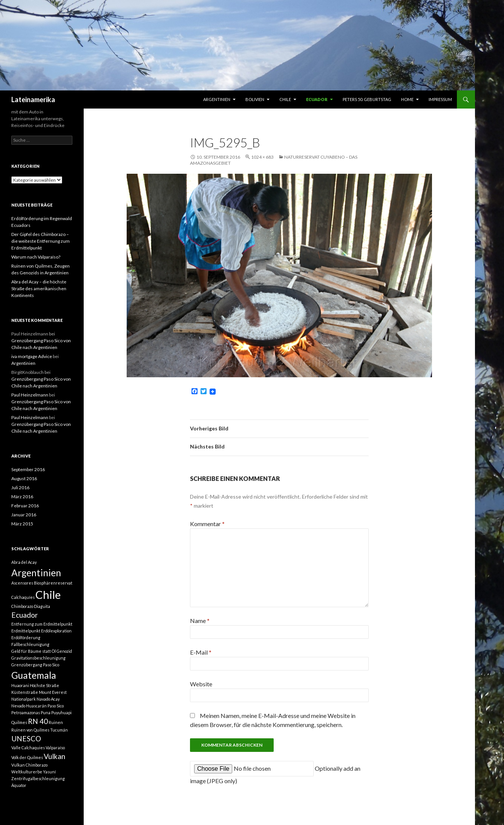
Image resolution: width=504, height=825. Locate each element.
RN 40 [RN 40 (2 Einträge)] (38, 721)
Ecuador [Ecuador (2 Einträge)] (25, 615)
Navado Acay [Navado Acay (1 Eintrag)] (48, 699)
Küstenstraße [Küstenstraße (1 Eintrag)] (25, 692)
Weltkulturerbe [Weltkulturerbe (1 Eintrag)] (27, 772)
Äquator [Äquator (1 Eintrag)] (19, 785)
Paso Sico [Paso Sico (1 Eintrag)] (56, 706)
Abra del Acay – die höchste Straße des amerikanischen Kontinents (39, 289)
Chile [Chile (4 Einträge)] (48, 595)
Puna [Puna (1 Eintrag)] (46, 712)
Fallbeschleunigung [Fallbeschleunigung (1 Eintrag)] (30, 644)
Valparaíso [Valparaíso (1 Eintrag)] (55, 748)
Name (200, 621)
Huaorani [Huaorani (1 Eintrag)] (20, 685)
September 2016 (28, 469)
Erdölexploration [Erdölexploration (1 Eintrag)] (56, 631)
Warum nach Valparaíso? (36, 257)
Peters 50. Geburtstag (367, 99)
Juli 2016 (20, 488)
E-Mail (201, 652)
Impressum (440, 99)
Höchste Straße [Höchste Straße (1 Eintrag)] (44, 685)
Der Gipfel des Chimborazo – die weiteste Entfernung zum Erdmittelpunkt (41, 241)
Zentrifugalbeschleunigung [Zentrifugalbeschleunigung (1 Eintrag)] (38, 778)
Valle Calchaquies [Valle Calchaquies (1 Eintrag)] (28, 748)
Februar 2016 (25, 506)
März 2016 (22, 497)
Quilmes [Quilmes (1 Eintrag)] (19, 722)
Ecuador (317, 99)
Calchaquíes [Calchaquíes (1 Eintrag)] (23, 597)
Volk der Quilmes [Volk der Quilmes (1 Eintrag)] (27, 757)
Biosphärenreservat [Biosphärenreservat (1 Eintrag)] (53, 583)
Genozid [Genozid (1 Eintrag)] (64, 651)
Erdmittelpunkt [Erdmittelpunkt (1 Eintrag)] (26, 631)
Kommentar (207, 524)
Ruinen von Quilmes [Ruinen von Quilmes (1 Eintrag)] (30, 730)
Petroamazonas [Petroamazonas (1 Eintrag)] (26, 712)
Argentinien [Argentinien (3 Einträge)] (36, 573)
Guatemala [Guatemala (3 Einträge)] (34, 675)
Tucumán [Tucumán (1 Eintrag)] (59, 730)
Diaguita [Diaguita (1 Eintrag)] (42, 606)
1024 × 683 (262, 157)
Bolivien (255, 99)
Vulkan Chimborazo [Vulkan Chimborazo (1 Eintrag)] (29, 765)
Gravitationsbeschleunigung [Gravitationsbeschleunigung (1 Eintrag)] (38, 658)
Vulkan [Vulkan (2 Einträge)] (54, 756)
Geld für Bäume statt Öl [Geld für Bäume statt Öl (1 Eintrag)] (34, 651)
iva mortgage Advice (32, 356)
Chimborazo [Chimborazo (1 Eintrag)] (22, 606)
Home (407, 99)
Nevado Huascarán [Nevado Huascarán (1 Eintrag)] (29, 706)
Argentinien (217, 99)
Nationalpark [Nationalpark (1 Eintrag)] (24, 699)
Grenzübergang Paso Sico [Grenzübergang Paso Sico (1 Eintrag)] (35, 665)
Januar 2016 (24, 515)
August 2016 (24, 478)
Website (201, 684)
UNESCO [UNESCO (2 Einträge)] (26, 739)
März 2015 (22, 524)
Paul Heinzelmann (30, 395)
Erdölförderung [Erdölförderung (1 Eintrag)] (26, 637)
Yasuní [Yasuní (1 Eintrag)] (49, 772)
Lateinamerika (33, 99)
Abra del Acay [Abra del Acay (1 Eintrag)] (24, 562)
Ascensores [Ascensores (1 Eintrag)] (22, 583)
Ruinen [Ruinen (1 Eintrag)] (56, 722)
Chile (285, 99)
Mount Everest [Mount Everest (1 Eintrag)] (53, 692)
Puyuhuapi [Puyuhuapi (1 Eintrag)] (61, 712)
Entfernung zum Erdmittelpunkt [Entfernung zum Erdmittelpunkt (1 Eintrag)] (42, 624)
